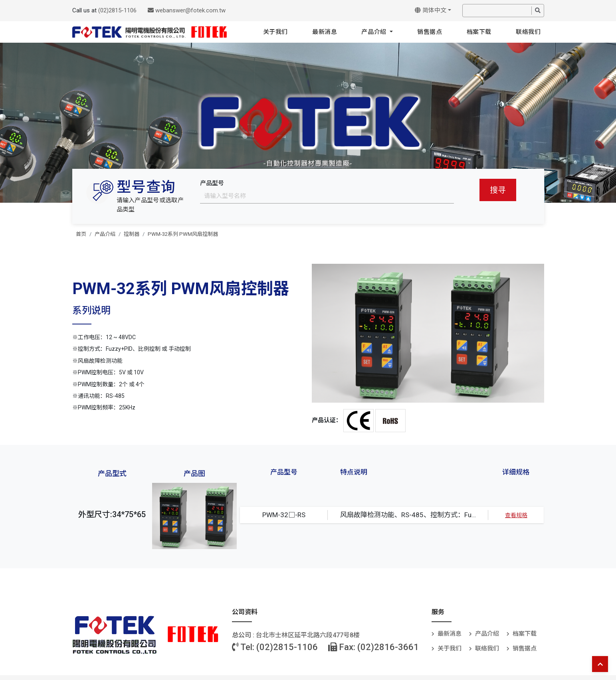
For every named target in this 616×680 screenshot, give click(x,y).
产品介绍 (375, 32)
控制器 (132, 234)
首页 (81, 234)
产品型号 (212, 183)
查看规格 (516, 515)
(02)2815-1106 (117, 10)
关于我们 (275, 32)
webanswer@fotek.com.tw (187, 10)
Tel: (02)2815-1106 (275, 647)
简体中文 (431, 10)
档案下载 (479, 32)
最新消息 (325, 32)
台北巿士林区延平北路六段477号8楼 (308, 635)
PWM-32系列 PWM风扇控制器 (183, 234)
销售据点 (430, 32)
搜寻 (498, 190)
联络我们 (528, 32)
